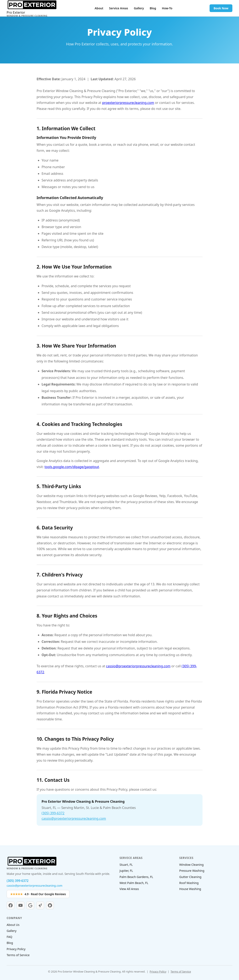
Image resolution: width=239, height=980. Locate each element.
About (99, 8)
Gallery (139, 8)
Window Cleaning (192, 865)
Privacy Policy (16, 949)
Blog (153, 8)
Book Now (221, 8)
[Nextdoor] (50, 905)
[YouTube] (21, 905)
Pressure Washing (192, 871)
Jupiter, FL (126, 871)
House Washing (190, 889)
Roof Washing (189, 883)
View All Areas (129, 889)
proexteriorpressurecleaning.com (128, 103)
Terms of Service (18, 955)
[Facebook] (11, 905)
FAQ (9, 937)
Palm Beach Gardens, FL (136, 877)
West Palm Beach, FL (134, 883)
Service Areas (118, 8)
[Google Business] (30, 905)
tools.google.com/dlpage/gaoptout (72, 467)
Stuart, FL (126, 865)
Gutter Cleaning (190, 877)
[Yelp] (40, 905)
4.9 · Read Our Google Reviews (38, 894)
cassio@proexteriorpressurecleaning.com (138, 666)
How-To (167, 8)
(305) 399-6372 (53, 813)
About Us (13, 925)
